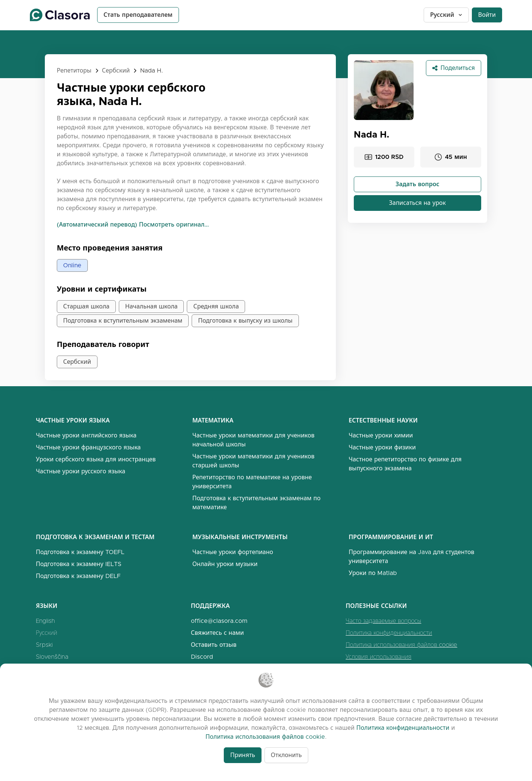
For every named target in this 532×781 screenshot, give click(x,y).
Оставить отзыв (214, 645)
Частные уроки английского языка (86, 435)
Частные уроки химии (381, 435)
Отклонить (286, 755)
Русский (447, 15)
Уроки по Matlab (373, 573)
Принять (243, 755)
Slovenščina (52, 657)
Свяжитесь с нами (217, 633)
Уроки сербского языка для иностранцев (96, 459)
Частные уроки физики (382, 447)
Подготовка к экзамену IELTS (79, 564)
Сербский (116, 70)
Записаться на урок (417, 203)
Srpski (44, 645)
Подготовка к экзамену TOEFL (80, 552)
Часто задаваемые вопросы (383, 621)
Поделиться (454, 68)
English (45, 621)
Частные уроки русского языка (81, 471)
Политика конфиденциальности (389, 633)
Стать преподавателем (138, 15)
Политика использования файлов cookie (401, 645)
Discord (202, 657)
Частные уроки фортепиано (233, 552)
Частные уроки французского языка (88, 447)
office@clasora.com (219, 621)
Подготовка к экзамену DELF (78, 576)
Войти (487, 15)
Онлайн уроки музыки (225, 564)
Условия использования (378, 657)
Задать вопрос (417, 184)
